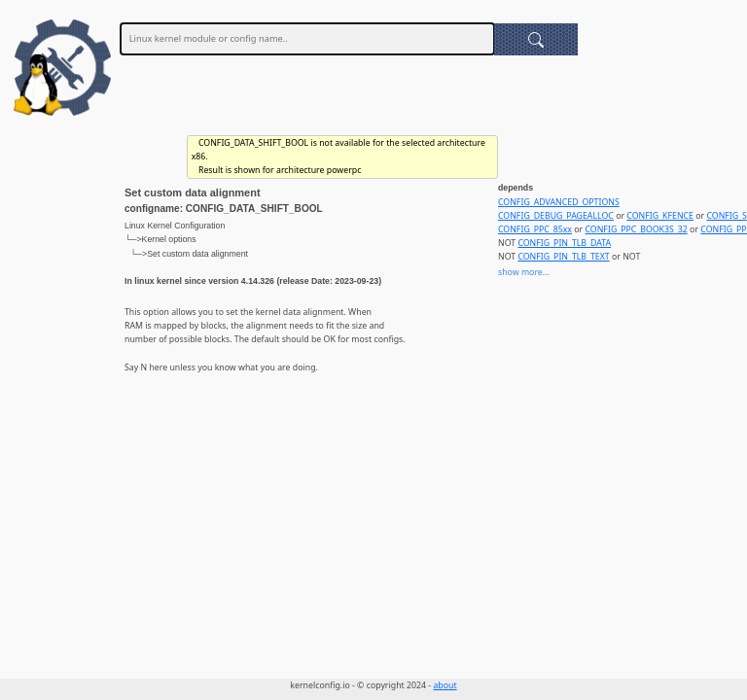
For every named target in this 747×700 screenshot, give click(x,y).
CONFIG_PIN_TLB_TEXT (563, 257)
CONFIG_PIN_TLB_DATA (564, 243)
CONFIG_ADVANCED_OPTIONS (559, 202)
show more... (524, 272)
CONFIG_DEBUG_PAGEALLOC (556, 216)
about (445, 685)
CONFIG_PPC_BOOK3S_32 (637, 229)
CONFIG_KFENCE (660, 216)
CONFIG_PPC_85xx (535, 229)
